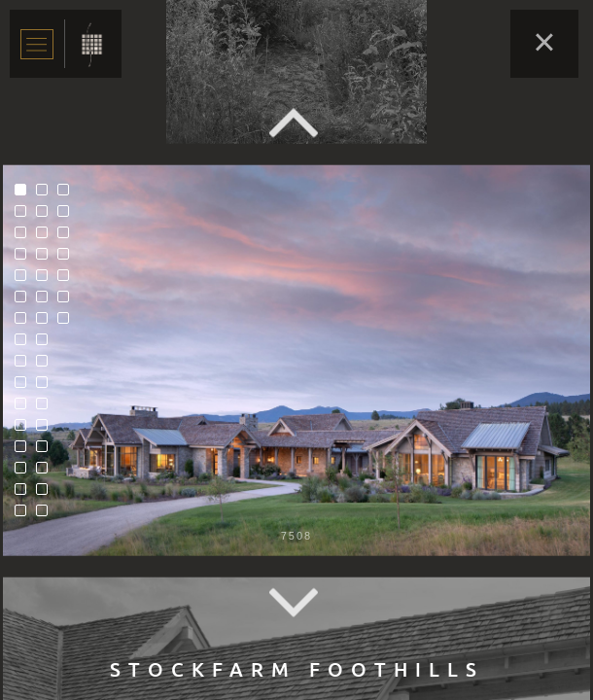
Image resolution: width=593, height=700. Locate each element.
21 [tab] (47, 280)
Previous (296, 122)
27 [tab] (47, 408)
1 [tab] (25, 194)
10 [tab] (25, 387)
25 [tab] (47, 366)
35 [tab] (68, 237)
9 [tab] (25, 366)
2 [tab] (25, 216)
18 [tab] (47, 216)
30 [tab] (47, 472)
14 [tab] (25, 472)
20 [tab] (47, 259)
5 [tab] (25, 280)
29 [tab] (47, 451)
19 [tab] (47, 237)
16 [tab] (25, 515)
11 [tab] (25, 408)
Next (296, 603)
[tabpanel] (296, 360)
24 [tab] (47, 344)
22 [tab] (47, 301)
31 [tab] (47, 494)
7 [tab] (25, 323)
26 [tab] (47, 387)
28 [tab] (47, 430)
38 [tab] (68, 301)
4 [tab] (25, 259)
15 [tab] (25, 494)
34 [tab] (68, 216)
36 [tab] (68, 259)
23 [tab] (47, 323)
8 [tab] (25, 344)
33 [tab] (68, 194)
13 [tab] (25, 451)
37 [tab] (68, 280)
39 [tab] (68, 323)
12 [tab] (25, 430)
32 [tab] (47, 515)
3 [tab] (25, 237)
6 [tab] (25, 301)
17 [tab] (47, 194)
